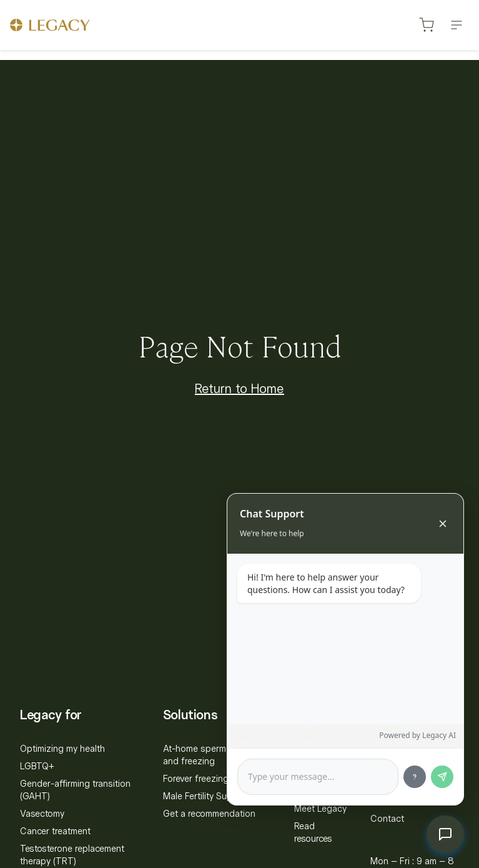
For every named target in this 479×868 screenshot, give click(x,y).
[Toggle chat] (445, 834)
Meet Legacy (320, 809)
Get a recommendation (209, 814)
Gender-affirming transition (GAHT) (75, 790)
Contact (387, 819)
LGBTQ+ (37, 766)
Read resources (313, 832)
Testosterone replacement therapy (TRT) (72, 855)
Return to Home (240, 389)
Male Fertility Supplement (214, 796)
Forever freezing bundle (211, 779)
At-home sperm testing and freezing (210, 755)
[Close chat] (443, 524)
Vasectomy (42, 814)
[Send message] (442, 777)
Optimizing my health (62, 749)
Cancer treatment (55, 831)
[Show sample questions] (415, 777)
